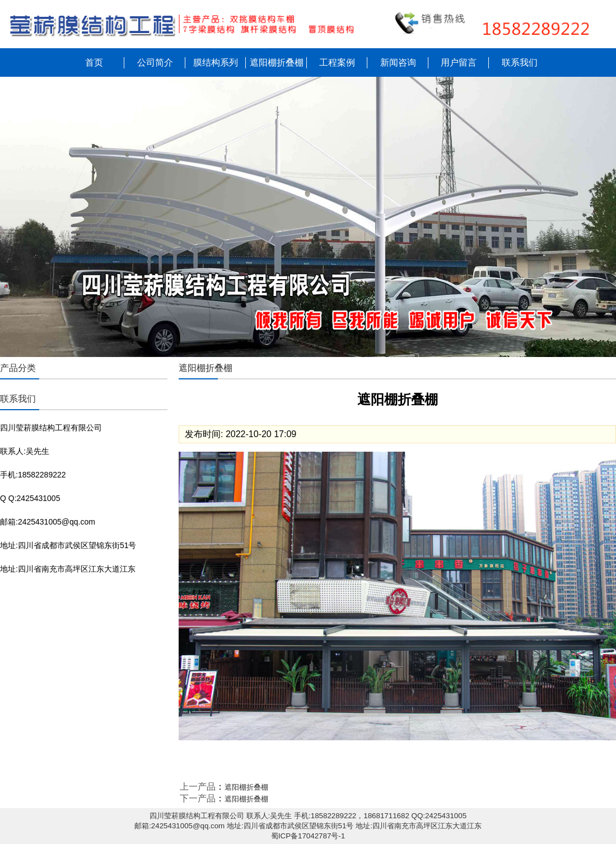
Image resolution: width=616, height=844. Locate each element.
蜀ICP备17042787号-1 (308, 836)
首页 (94, 62)
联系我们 (520, 62)
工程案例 (337, 62)
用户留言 (459, 62)
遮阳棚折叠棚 (277, 62)
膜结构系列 (216, 62)
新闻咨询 (398, 62)
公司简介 (155, 62)
